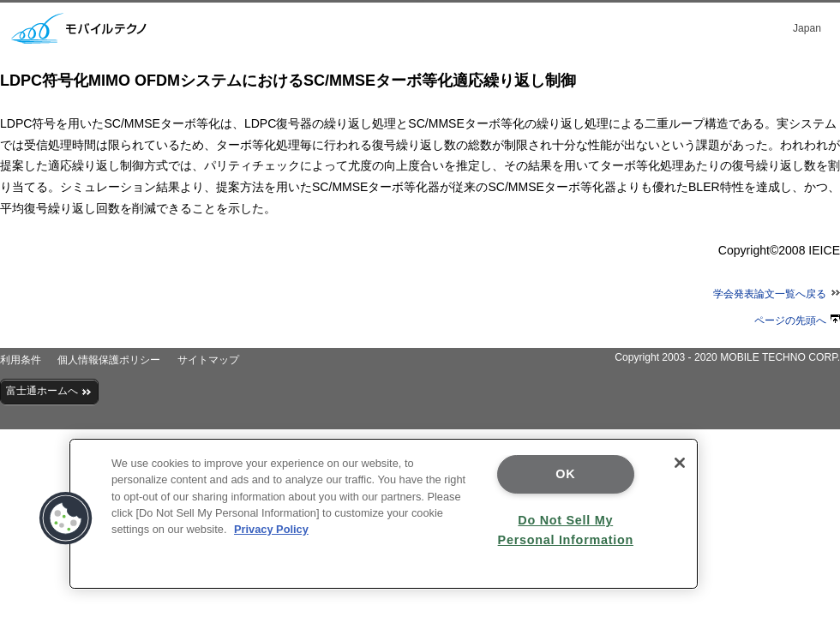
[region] (384, 514)
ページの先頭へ (797, 320)
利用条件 (21, 360)
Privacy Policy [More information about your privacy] (271, 529)
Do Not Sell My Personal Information (566, 530)
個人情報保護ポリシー (109, 360)
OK (565, 474)
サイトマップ (208, 360)
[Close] (680, 463)
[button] (66, 518)
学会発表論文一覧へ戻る (777, 294)
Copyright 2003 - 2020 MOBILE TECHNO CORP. (727, 357)
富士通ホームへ (49, 391)
